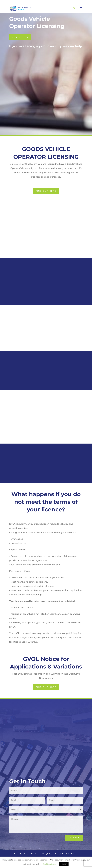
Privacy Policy (47, 854)
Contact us (20, 37)
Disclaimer (35, 854)
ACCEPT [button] (64, 864)
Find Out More (46, 191)
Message (74, 838)
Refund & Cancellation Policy (65, 854)
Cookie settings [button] (50, 864)
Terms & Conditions (21, 854)
